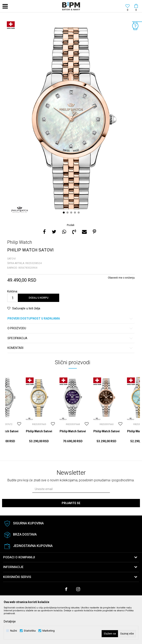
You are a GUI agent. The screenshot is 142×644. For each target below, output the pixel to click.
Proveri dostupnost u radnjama (70, 319)
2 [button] (68, 213)
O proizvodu (70, 328)
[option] (71, 118)
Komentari (70, 348)
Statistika (30, 631)
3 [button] (72, 213)
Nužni (14, 631)
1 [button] (64, 213)
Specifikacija (70, 338)
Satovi (11, 259)
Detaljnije (10, 621)
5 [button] (79, 213)
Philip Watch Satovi (39, 431)
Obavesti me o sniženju (121, 278)
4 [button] (75, 213)
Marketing (49, 631)
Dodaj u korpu (39, 298)
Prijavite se (71, 503)
